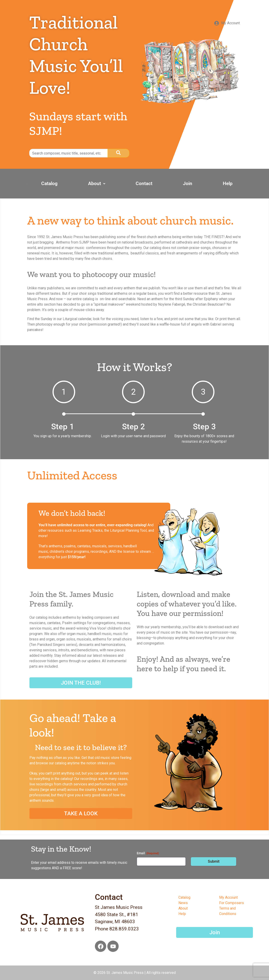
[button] (132, 184)
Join (203, 183)
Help (233, 183)
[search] (69, 153)
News (183, 903)
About (132, 183)
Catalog (95, 183)
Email (148, 853)
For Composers (232, 903)
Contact (169, 183)
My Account (228, 897)
